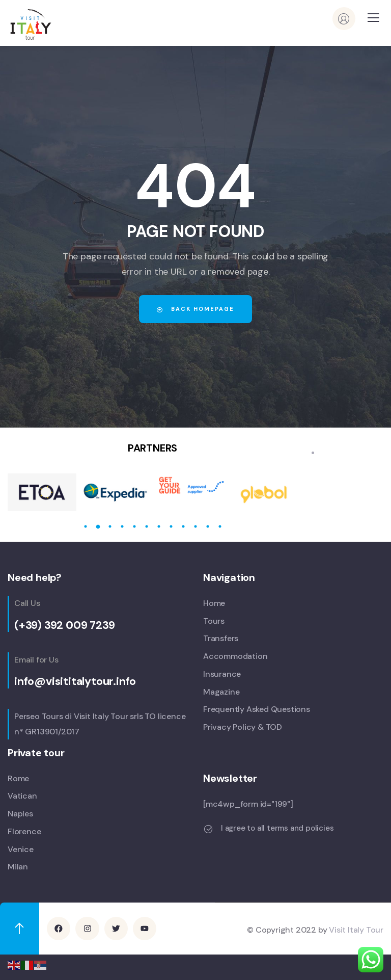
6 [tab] (147, 526)
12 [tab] (220, 526)
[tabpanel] (42, 492)
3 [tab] (110, 526)
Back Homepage (195, 309)
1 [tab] (86, 526)
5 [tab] (134, 526)
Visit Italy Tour (356, 929)
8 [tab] (171, 526)
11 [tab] (208, 526)
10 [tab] (195, 526)
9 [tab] (183, 526)
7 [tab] (159, 526)
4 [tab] (122, 526)
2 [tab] (98, 526)
